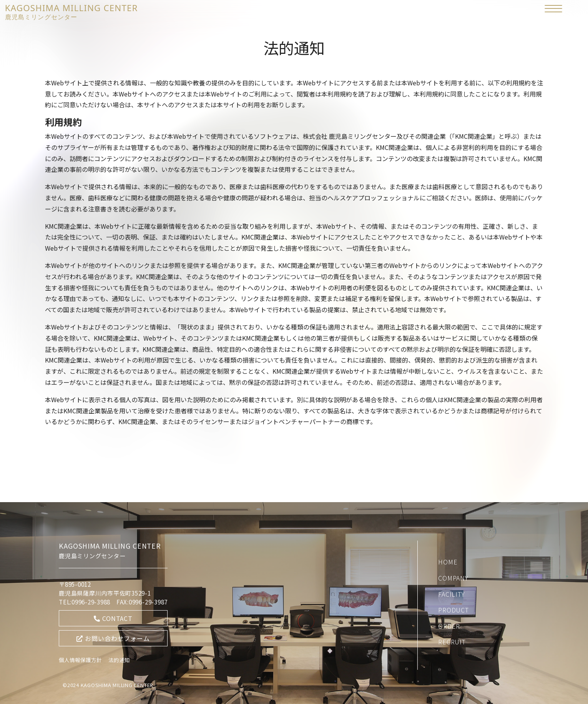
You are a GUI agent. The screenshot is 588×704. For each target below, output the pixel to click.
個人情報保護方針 (80, 660)
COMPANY (453, 578)
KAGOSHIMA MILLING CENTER (71, 11)
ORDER (449, 626)
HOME (448, 562)
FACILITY (451, 594)
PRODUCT (453, 610)
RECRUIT (452, 642)
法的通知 (119, 660)
